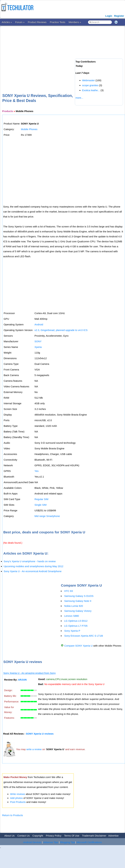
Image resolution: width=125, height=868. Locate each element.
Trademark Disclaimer (94, 836)
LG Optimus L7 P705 (76, 626)
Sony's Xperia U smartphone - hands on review (30, 561)
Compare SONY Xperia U (78, 646)
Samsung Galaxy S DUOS (79, 596)
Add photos (16, 798)
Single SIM (41, 505)
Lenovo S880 (72, 616)
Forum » (20, 22)
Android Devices (32, 842)
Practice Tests (58, 22)
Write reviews (18, 794)
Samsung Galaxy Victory (78, 611)
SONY (38, 341)
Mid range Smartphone (47, 516)
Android (39, 324)
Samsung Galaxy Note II (78, 601)
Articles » (7, 22)
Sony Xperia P (72, 631)
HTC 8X (69, 591)
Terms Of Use (72, 836)
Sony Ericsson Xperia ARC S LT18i (84, 636)
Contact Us (23, 836)
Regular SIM (41, 499)
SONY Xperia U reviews (40, 734)
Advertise (113, 836)
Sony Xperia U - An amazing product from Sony (29, 673)
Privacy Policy (54, 836)
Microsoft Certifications (89, 842)
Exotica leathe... (91, 90)
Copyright (38, 836)
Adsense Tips (51, 842)
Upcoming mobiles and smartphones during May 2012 (33, 566)
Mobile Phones (29, 129)
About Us (9, 836)
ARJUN (22, 680)
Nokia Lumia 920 (74, 606)
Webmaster (88, 80)
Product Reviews (37, 22)
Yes (37, 471)
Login (109, 16)
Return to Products (13, 815)
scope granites (90, 85)
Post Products (18, 802)
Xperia (38, 347)
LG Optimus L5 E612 (76, 621)
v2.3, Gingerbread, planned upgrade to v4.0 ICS (61, 330)
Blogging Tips (68, 842)
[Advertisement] (58, 54)
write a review (34, 749)
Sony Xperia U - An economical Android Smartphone (33, 571)
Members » (75, 22)
